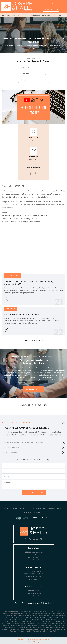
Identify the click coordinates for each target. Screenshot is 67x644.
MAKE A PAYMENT (40, 518)
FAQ (45, 509)
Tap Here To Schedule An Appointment (33, 641)
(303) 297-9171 (17, 15)
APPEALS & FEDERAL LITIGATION (17, 422)
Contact (38, 512)
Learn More (6, 299)
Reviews (52, 509)
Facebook (26, 539)
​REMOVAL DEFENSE (9, 452)
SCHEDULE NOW (32, 389)
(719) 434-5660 (36, 577)
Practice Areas (20, 509)
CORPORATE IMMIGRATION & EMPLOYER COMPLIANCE (23, 443)
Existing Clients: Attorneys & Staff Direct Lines (33, 603)
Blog (59, 509)
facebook (31, 174)
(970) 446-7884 (36, 593)
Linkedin (33, 539)
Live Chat (51, 4)
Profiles (8, 509)
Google (30, 539)
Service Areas (35, 509)
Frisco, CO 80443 (34, 590)
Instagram (41, 539)
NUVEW (29, 631)
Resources (14, 631)
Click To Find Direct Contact (46, 15)
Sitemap (22, 631)
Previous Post (12, 276)
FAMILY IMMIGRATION (10, 447)
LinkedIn (36, 174)
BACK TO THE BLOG (32, 341)
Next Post (11, 309)
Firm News (28, 512)
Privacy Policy (52, 631)
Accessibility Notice (40, 631)
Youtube (37, 539)
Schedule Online (51, 9)
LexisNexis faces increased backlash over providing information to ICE (28, 283)
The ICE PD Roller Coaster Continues (21, 315)
